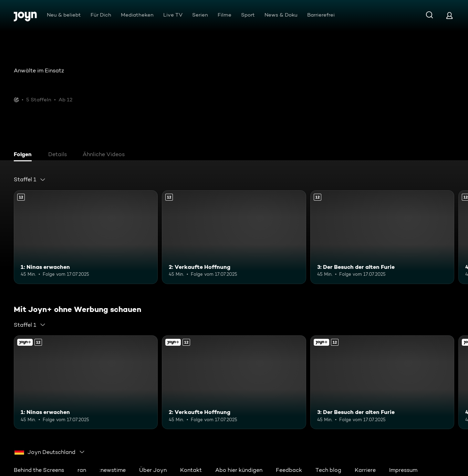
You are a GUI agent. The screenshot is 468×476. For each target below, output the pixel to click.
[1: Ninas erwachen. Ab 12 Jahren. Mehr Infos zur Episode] (86, 237)
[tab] (24, 155)
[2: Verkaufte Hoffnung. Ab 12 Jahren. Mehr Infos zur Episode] (234, 237)
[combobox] (30, 180)
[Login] (449, 15)
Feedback (289, 470)
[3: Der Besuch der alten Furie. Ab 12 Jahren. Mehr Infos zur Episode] (382, 237)
